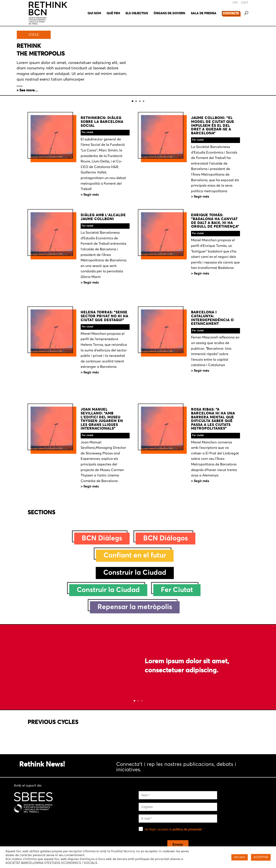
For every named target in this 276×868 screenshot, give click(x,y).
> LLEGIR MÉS (90, 195)
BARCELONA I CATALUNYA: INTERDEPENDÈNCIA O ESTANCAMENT (212, 318)
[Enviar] (178, 845)
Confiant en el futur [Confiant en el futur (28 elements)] (135, 555)
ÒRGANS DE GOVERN (169, 13)
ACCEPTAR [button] (261, 857)
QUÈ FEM (113, 13)
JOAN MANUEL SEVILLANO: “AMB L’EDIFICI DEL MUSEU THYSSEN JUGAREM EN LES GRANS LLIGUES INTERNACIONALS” (102, 419)
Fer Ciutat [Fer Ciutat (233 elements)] (177, 590)
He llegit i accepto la (173, 829)
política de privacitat (187, 829)
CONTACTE (231, 13)
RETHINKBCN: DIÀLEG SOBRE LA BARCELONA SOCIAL (102, 122)
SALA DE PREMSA (204, 13)
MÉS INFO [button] (240, 857)
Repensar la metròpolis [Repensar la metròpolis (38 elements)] (135, 607)
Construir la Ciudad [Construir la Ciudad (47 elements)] (108, 590)
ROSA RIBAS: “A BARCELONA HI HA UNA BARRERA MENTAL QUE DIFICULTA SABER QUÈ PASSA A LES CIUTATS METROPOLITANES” (213, 419)
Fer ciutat (87, 132)
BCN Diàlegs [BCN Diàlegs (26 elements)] (102, 538)
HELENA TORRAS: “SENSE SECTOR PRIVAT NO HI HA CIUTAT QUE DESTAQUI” (104, 316)
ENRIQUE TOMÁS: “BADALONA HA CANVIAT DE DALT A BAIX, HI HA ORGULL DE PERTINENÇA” (215, 221)
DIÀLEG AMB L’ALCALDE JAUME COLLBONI (103, 217)
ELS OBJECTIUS (137, 13)
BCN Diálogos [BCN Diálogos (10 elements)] (165, 538)
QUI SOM (94, 13)
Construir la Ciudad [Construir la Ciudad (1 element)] (135, 573)
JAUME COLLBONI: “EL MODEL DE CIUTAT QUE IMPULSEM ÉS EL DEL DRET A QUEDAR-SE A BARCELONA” (213, 125)
